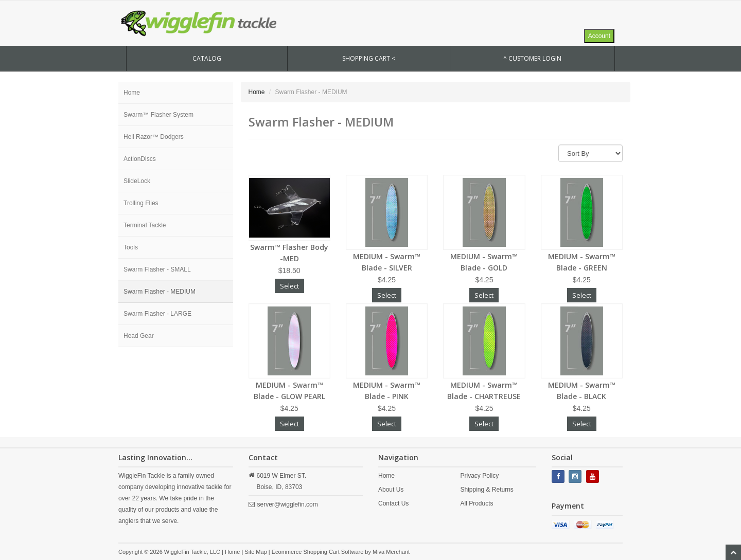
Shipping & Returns (487, 490)
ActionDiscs (140, 159)
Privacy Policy (479, 476)
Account (599, 36)
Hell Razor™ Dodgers (154, 137)
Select (289, 286)
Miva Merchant (391, 552)
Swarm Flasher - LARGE (157, 314)
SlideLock (137, 181)
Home (132, 93)
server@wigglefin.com (288, 504)
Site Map (255, 552)
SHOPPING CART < (369, 58)
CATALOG (207, 58)
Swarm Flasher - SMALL (157, 269)
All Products (477, 503)
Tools (131, 247)
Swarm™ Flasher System (158, 115)
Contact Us (393, 503)
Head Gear (139, 336)
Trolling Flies (141, 203)
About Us (391, 490)
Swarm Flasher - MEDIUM (160, 292)
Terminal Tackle (145, 225)
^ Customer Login (532, 58)
